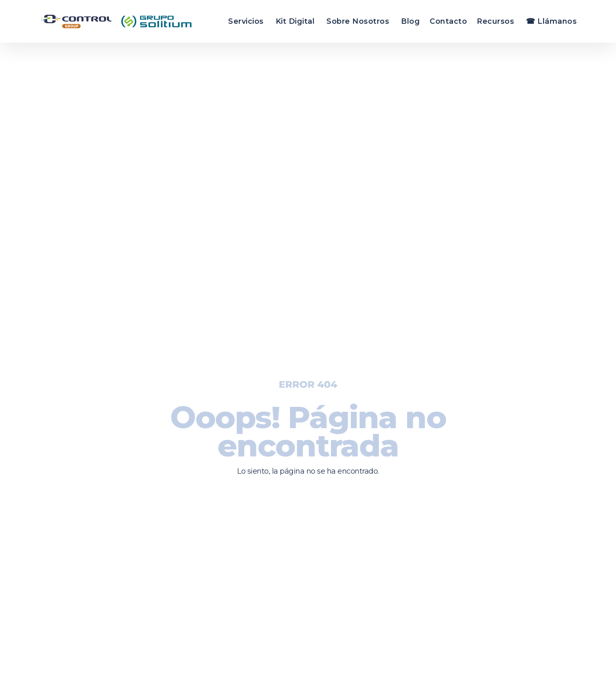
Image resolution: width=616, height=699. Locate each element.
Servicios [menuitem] (246, 21)
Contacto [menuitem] (448, 21)
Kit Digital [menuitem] (295, 21)
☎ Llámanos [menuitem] (551, 21)
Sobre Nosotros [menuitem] (358, 21)
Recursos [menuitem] (495, 21)
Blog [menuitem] (410, 21)
